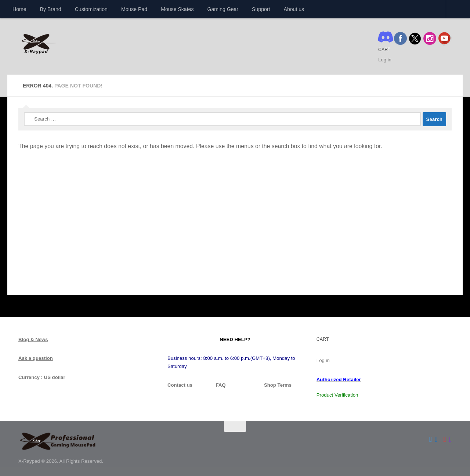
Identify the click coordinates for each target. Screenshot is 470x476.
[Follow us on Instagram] (450, 439)
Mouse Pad (134, 9)
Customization (91, 9)
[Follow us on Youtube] (444, 439)
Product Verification (337, 395)
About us (294, 9)
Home (19, 9)
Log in (385, 60)
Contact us (180, 385)
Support (261, 9)
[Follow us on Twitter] (431, 439)
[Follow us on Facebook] (436, 439)
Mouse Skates (177, 9)
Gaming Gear (223, 9)
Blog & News (33, 339)
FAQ (220, 385)
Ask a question (36, 358)
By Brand (51, 9)
